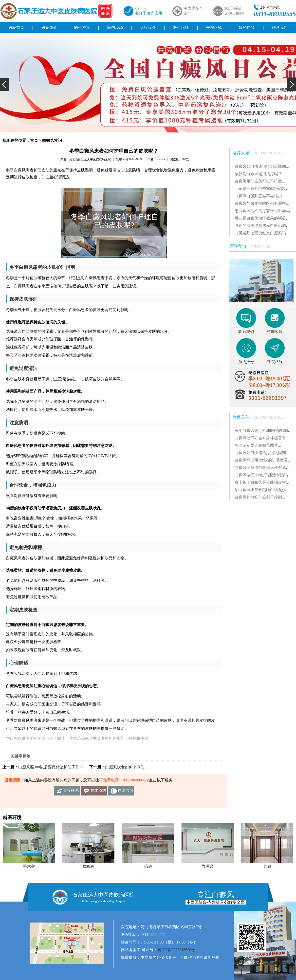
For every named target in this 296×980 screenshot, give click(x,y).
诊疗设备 (148, 28)
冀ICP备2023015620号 (176, 950)
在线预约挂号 (98, 792)
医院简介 (49, 28)
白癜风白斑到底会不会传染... (260, 196)
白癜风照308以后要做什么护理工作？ (51, 767)
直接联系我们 (71, 792)
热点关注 (261, 417)
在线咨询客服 (125, 792)
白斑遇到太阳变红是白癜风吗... (262, 233)
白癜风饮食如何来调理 (125, 767)
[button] (5, 85)
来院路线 (214, 28)
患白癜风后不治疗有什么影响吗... (264, 211)
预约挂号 (247, 28)
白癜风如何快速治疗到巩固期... (262, 166)
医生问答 (181, 28)
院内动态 (115, 28)
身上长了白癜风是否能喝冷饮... (262, 482)
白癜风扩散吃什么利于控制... (260, 497)
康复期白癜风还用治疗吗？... (260, 174)
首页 (34, 140)
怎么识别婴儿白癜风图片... (258, 445)
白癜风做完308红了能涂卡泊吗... (263, 475)
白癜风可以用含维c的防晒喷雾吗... (265, 460)
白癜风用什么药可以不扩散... (260, 181)
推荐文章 (261, 153)
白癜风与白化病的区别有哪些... (262, 203)
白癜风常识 (52, 140)
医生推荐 (82, 28)
